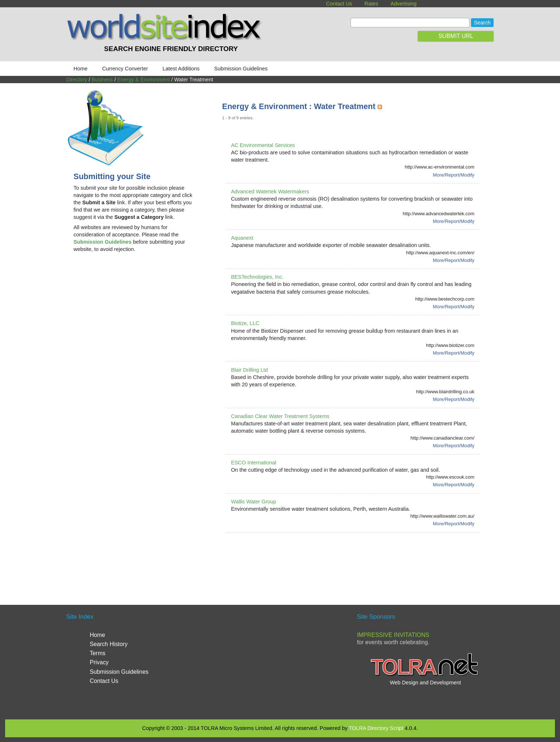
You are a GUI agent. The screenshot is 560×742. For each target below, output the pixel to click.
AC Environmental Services (263, 145)
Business (102, 80)
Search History (109, 644)
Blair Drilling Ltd (249, 370)
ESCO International (254, 463)
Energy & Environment (143, 80)
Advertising (404, 4)
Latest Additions (181, 69)
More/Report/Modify (454, 175)
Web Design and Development (425, 683)
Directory (77, 80)
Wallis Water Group (254, 502)
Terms (98, 653)
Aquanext (242, 238)
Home (81, 69)
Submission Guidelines (241, 69)
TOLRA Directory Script (376, 728)
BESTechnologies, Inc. (257, 277)
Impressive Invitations (393, 635)
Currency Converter (125, 69)
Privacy (99, 662)
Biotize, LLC (245, 323)
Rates (371, 4)
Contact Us (339, 4)
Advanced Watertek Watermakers (270, 192)
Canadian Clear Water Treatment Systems (280, 416)
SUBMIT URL (456, 36)
